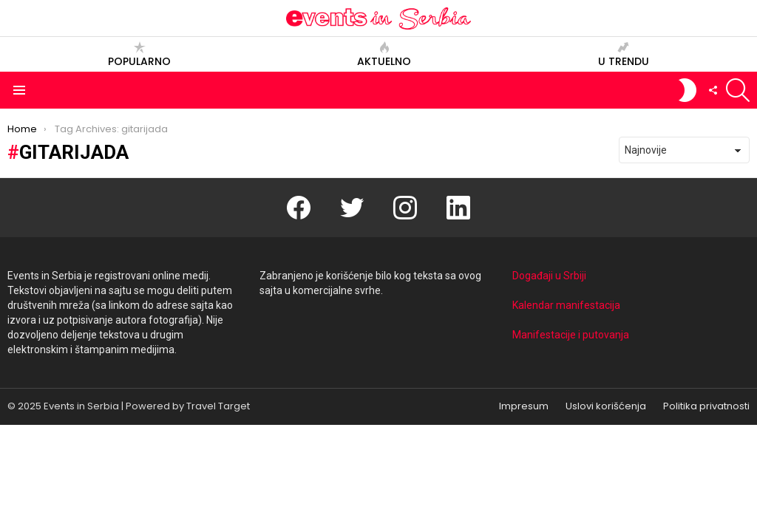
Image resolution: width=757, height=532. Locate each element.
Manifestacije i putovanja (571, 335)
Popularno (139, 54)
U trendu (624, 54)
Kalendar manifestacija (566, 305)
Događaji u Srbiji (549, 276)
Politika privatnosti (706, 406)
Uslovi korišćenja (606, 406)
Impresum (524, 406)
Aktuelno (384, 54)
